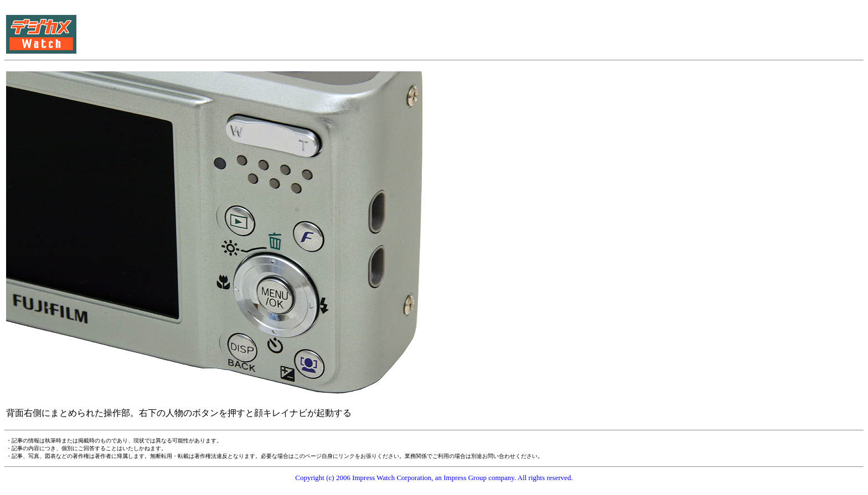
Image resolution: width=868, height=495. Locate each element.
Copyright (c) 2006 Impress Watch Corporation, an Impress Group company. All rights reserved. (434, 478)
